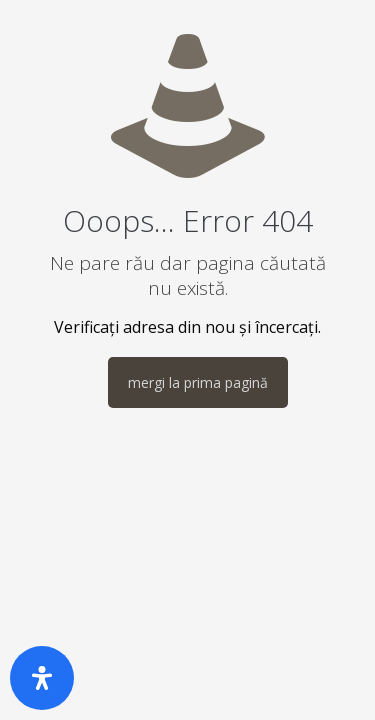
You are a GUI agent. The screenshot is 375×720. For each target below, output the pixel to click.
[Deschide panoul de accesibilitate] (42, 678)
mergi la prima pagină (198, 382)
